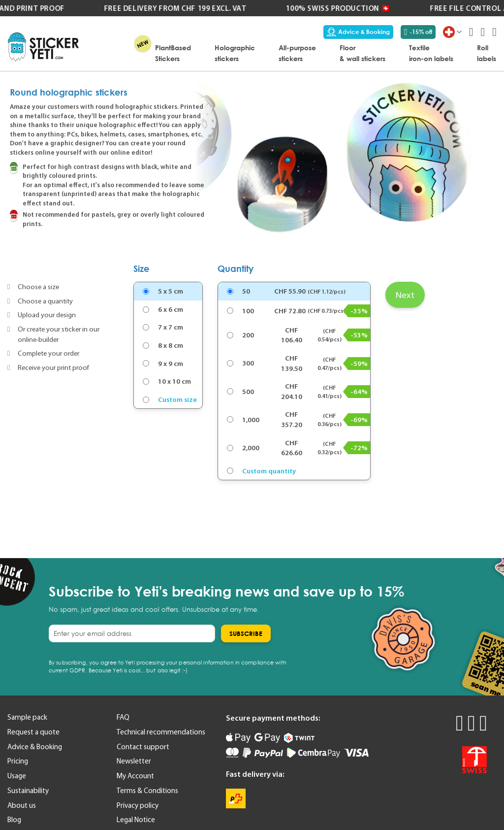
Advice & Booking (358, 32)
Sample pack (27, 717)
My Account (135, 776)
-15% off (418, 32)
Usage (17, 776)
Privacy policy (138, 805)
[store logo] (43, 47)
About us (22, 805)
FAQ (123, 717)
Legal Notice (136, 820)
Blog (14, 820)
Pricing (18, 761)
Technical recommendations (161, 732)
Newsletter (134, 761)
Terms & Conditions (147, 791)
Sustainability (28, 791)
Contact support (143, 747)
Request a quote (33, 732)
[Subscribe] (246, 633)
